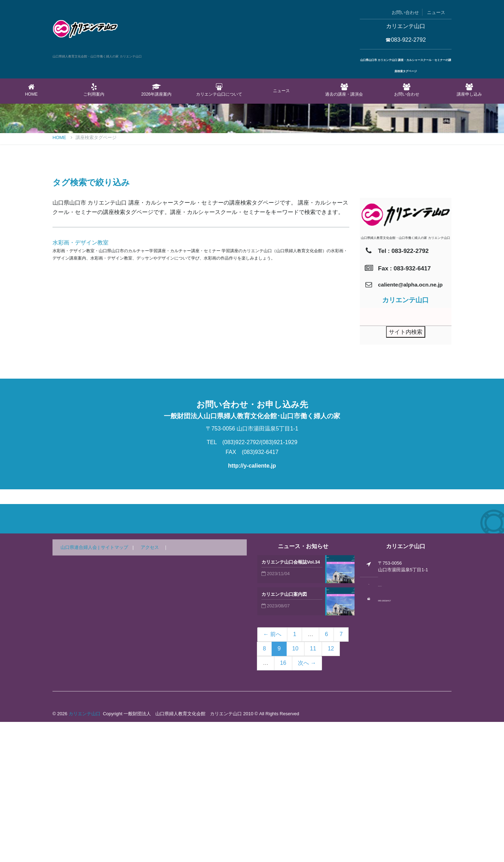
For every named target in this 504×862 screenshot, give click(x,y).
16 (283, 803)
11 (313, 789)
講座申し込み (469, 90)
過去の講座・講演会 (344, 90)
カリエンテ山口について (219, 90)
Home (31, 90)
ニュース (436, 12)
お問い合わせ (405, 12)
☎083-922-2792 (406, 40)
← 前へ (272, 774)
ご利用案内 (94, 90)
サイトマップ (114, 687)
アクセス (150, 687)
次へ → (307, 803)
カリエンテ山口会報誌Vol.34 (291, 702)
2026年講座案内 (157, 90)
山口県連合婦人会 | (81, 687)
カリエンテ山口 (85, 854)
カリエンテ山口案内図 (284, 734)
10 (295, 789)
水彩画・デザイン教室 (80, 383)
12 (331, 789)
